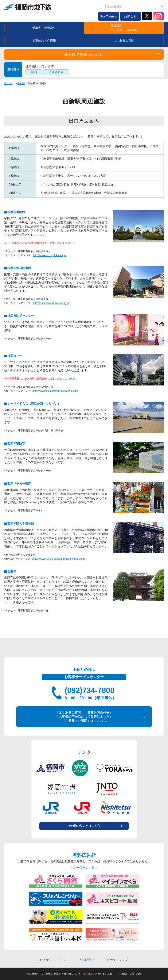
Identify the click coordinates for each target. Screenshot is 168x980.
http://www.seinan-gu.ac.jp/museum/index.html (59, 559)
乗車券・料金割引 (44, 28)
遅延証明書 (56, 72)
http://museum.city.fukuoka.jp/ (50, 255)
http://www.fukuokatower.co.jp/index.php (56, 391)
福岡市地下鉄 (28, 7)
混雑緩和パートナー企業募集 (124, 28)
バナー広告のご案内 (84, 868)
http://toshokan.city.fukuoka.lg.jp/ (51, 303)
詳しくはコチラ (66, 243)
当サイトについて (53, 960)
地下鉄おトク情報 (44, 40)
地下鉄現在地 (83, 55)
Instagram (159, 16)
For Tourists (109, 16)
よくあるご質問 (124, 40)
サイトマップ (118, 960)
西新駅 (21, 83)
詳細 (34, 72)
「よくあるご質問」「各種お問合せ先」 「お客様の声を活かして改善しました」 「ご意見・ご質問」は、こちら (84, 717)
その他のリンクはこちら (84, 826)
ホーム (8, 83)
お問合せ (130, 16)
